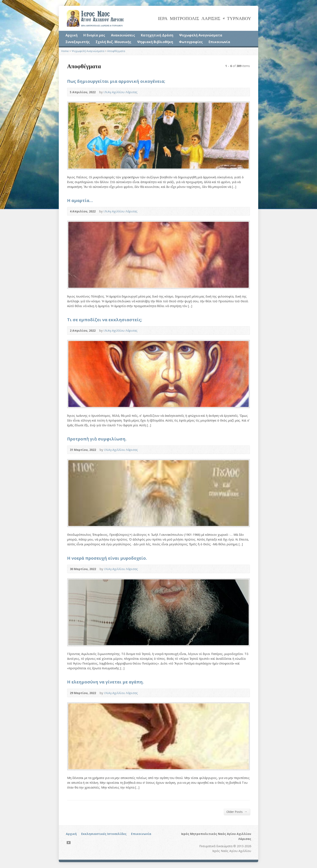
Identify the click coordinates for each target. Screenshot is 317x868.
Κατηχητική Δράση (157, 35)
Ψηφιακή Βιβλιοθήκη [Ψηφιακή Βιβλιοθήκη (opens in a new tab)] (155, 42)
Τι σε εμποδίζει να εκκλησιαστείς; (105, 320)
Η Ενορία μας (94, 35)
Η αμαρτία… (80, 200)
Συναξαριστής (78, 42)
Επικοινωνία (219, 42)
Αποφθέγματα (116, 51)
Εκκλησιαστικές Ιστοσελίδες (104, 834)
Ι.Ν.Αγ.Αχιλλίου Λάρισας (120, 92)
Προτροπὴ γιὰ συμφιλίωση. (97, 439)
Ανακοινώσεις (123, 35)
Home (65, 51)
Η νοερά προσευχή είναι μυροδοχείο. (107, 558)
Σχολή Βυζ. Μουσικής (113, 42)
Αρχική (71, 35)
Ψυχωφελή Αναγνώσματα (201, 35)
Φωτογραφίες (191, 42)
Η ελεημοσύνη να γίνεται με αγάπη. (105, 682)
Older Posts (237, 812)
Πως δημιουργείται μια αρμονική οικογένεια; (116, 81)
